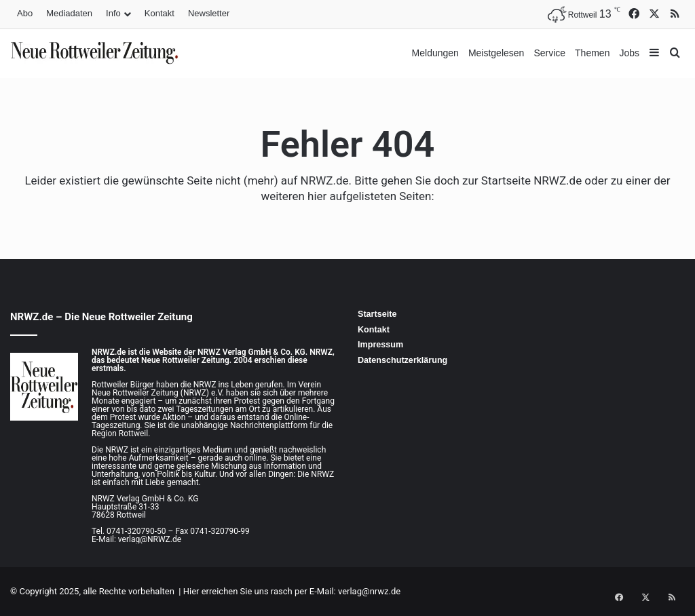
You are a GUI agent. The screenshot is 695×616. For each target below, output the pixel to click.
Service (549, 53)
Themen (592, 53)
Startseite (377, 314)
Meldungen (435, 53)
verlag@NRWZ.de (150, 539)
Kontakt (159, 13)
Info (113, 13)
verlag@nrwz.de (369, 591)
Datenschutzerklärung (402, 360)
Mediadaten (69, 13)
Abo (25, 13)
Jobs (629, 53)
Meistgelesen (496, 53)
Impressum (380, 345)
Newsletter (209, 13)
